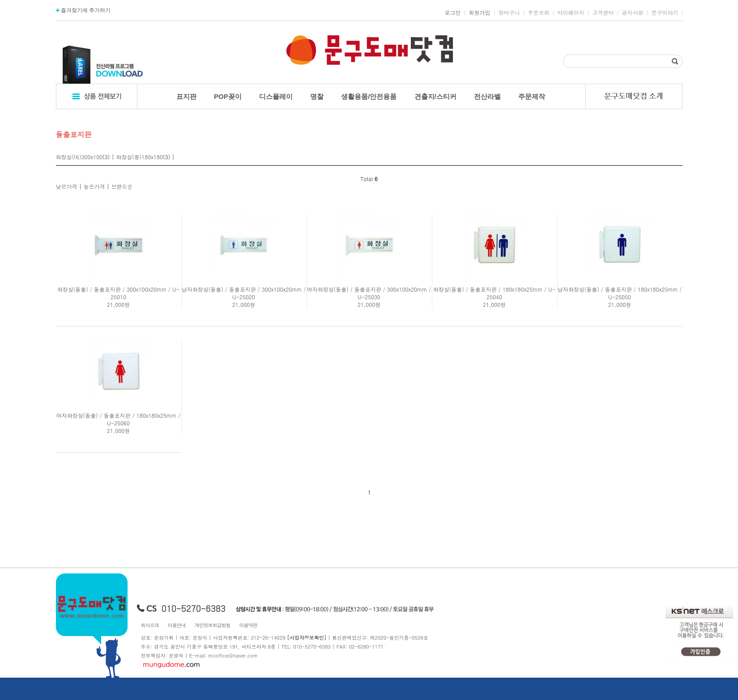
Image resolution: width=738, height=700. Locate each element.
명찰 (317, 96)
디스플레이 (276, 96)
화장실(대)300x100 (79, 157)
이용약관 (248, 625)
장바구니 (509, 13)
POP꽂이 (228, 96)
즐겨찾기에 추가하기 (83, 10)
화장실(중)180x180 (139, 157)
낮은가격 (67, 186)
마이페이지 (571, 13)
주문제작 (532, 96)
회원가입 (480, 13)
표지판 (186, 96)
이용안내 (177, 625)
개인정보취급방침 (213, 625)
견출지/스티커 (435, 96)
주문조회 (539, 13)
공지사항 (633, 13)
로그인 (453, 13)
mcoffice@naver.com (233, 655)
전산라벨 (487, 96)
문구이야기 (665, 13)
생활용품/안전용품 (369, 96)
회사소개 (150, 625)
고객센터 (603, 13)
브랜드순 (122, 186)
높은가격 (94, 186)
